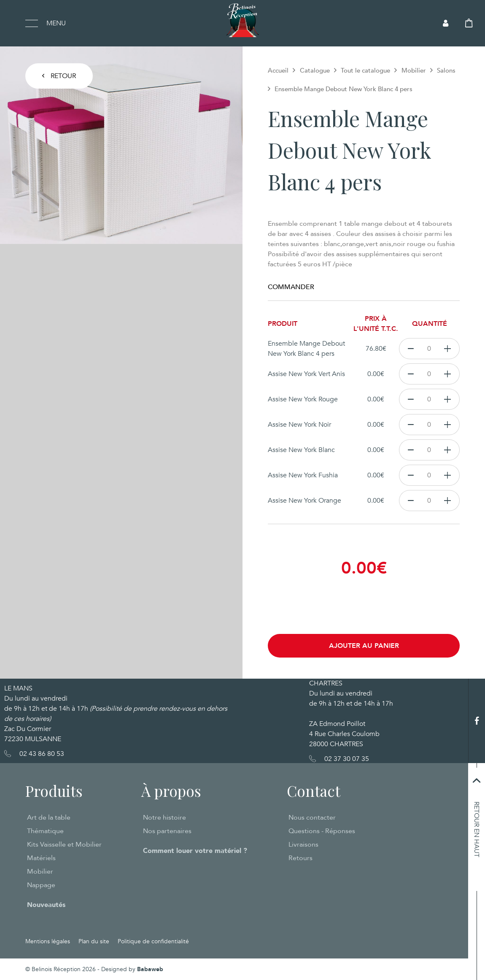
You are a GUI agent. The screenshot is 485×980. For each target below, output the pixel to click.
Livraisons (303, 845)
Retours (300, 858)
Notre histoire (164, 818)
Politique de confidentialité (153, 941)
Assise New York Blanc (301, 450)
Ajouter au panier (364, 646)
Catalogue (315, 70)
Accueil (278, 70)
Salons (446, 70)
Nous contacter (312, 818)
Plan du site (94, 941)
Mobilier (414, 70)
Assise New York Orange (304, 501)
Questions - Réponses (322, 831)
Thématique (45, 831)
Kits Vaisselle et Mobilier (64, 845)
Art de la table (49, 818)
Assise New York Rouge (303, 399)
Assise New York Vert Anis (306, 374)
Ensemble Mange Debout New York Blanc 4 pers (306, 349)
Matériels (41, 858)
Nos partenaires (167, 831)
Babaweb (150, 969)
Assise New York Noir (299, 425)
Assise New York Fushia (303, 475)
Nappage (41, 885)
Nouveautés (46, 905)
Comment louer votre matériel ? (195, 851)
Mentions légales (48, 941)
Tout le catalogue (365, 70)
